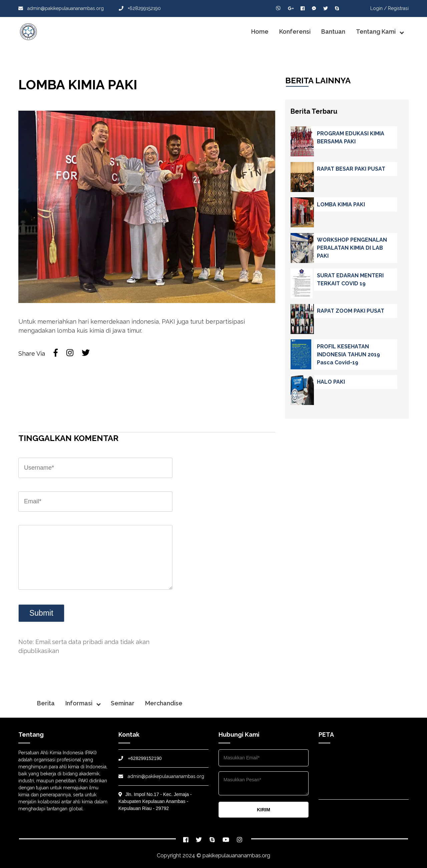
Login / (378, 8)
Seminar (123, 703)
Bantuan (333, 31)
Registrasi (398, 8)
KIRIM (264, 810)
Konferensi (295, 31)
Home (260, 31)
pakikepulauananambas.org (236, 855)
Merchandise (164, 703)
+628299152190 (140, 8)
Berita (46, 703)
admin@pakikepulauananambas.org (61, 8)
